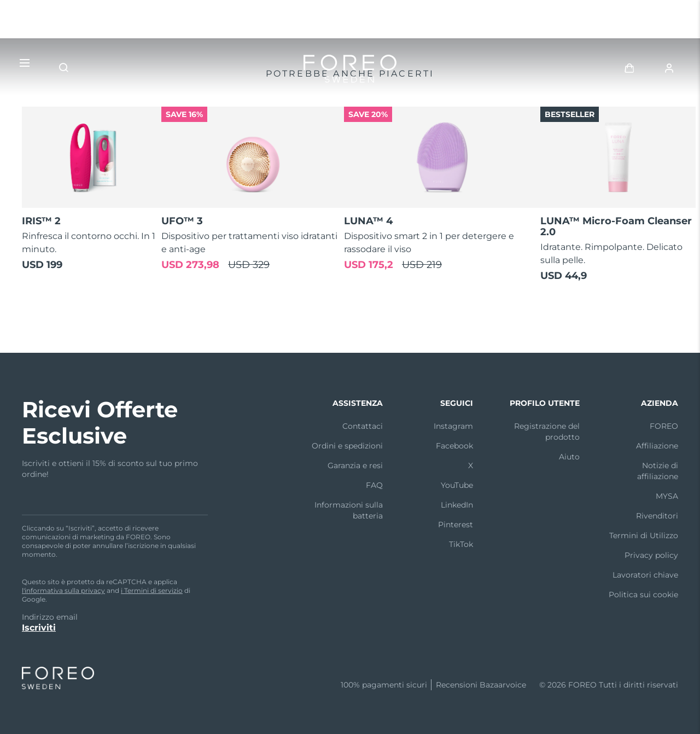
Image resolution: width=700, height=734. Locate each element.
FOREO (664, 426)
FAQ (374, 485)
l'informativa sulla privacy (63, 590)
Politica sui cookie (643, 595)
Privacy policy (651, 555)
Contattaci (363, 426)
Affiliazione (657, 446)
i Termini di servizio (152, 590)
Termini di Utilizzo (644, 535)
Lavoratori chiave (645, 575)
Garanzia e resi (355, 465)
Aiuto (569, 457)
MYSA (667, 496)
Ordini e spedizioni (347, 446)
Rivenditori (657, 516)
